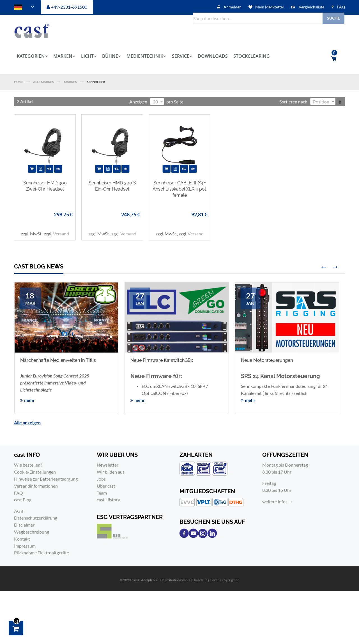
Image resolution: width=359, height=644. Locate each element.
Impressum (25, 546)
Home (19, 82)
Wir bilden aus (111, 472)
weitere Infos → (278, 501)
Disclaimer (24, 525)
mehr (29, 400)
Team (102, 493)
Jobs (101, 479)
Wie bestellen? (28, 465)
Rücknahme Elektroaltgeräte (42, 553)
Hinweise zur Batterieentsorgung (46, 479)
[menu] (164, 56)
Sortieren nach (293, 102)
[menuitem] (34, 56)
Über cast (106, 486)
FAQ (341, 7)
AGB (19, 511)
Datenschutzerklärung (36, 518)
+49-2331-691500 (69, 7)
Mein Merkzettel (270, 7)
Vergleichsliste (311, 7)
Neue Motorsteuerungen (267, 360)
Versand (61, 234)
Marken (71, 82)
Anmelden (232, 7)
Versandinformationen (36, 486)
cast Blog (23, 500)
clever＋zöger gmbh (225, 580)
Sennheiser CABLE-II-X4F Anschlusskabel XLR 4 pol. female (180, 189)
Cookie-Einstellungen (35, 472)
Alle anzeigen (27, 422)
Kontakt (22, 539)
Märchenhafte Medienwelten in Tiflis (58, 360)
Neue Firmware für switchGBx (162, 360)
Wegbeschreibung (32, 532)
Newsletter (108, 465)
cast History (108, 500)
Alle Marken (44, 82)
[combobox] (269, 18)
